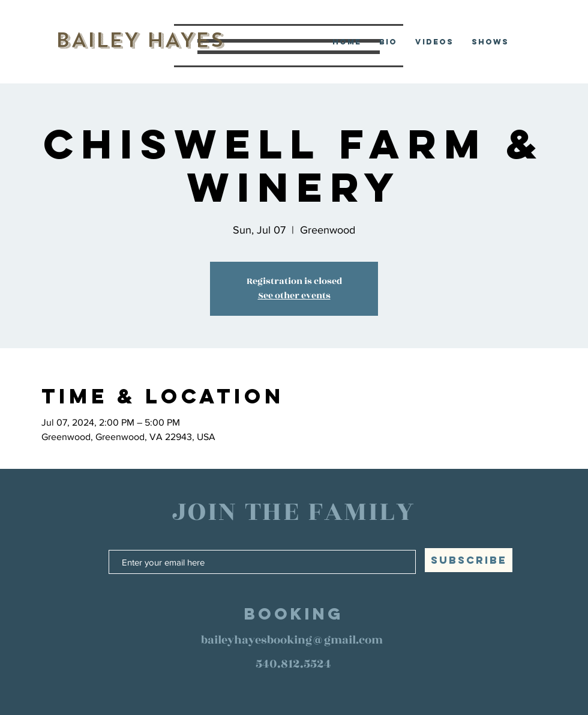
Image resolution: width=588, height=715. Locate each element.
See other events (294, 296)
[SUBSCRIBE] (469, 560)
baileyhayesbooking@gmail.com (292, 640)
